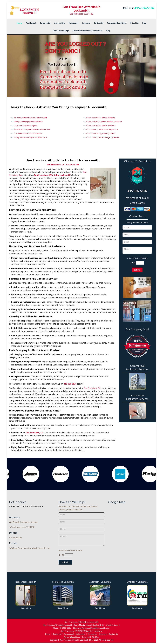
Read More (26, 608)
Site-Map (95, 637)
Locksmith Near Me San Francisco (88, 31)
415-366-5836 (144, 8)
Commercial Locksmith (63, 582)
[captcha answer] (140, 263)
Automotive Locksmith (100, 582)
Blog (144, 23)
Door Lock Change (61, 31)
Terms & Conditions (72, 637)
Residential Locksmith (26, 582)
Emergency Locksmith (137, 582)
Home (19, 23)
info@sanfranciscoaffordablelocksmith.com (30, 548)
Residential (31, 23)
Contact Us (99, 23)
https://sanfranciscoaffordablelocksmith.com (91, 628)
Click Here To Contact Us (137, 161)
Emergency (73, 23)
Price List (134, 23)
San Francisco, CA (56, 165)
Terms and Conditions (117, 23)
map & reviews (112, 625)
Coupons (86, 23)
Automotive (60, 23)
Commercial (45, 23)
